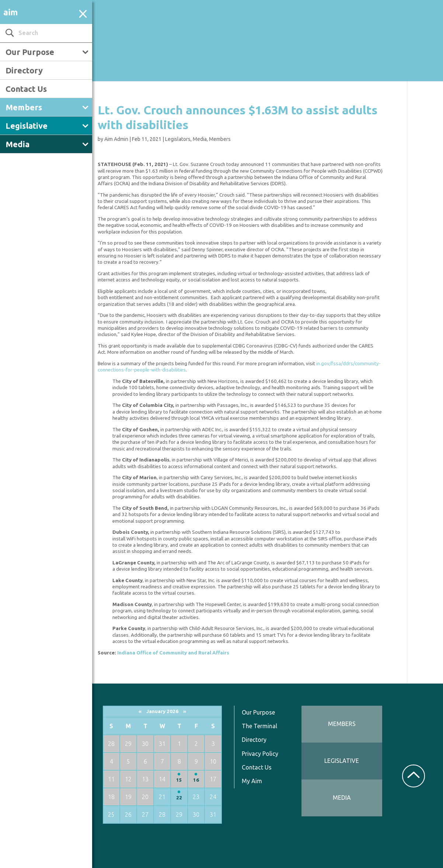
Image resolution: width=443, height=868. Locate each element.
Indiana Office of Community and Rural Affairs (173, 653)
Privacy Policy (260, 754)
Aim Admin (116, 139)
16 (196, 780)
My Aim (252, 781)
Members (24, 107)
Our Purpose (30, 52)
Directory (24, 70)
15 (179, 780)
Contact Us (26, 89)
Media (18, 144)
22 (179, 798)
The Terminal (259, 726)
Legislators (178, 139)
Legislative (27, 126)
